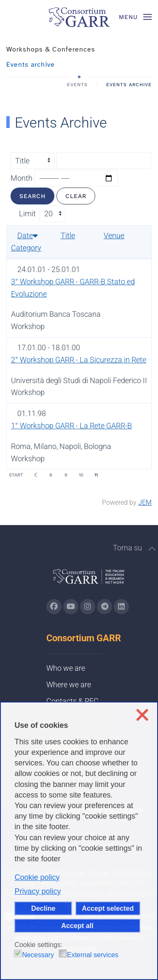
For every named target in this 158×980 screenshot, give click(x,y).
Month (21, 178)
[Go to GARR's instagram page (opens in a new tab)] (88, 607)
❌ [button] (142, 715)
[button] (135, 17)
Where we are (69, 685)
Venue (114, 235)
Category (26, 248)
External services (93, 955)
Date (27, 235)
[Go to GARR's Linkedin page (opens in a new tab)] (121, 607)
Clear (76, 196)
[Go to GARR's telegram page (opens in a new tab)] (104, 607)
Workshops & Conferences (51, 49)
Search (32, 196)
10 (81, 475)
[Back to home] (79, 17)
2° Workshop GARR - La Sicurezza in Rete (79, 360)
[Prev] (35, 475)
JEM (145, 502)
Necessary (38, 955)
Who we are (66, 668)
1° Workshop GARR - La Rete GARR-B (71, 426)
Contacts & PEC (72, 701)
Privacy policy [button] (37, 891)
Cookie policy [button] (37, 877)
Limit (27, 214)
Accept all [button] (77, 926)
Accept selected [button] (108, 908)
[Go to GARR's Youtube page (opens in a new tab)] (71, 607)
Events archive (31, 65)
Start (16, 475)
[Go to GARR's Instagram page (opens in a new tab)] (54, 607)
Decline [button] (43, 908)
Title (68, 235)
